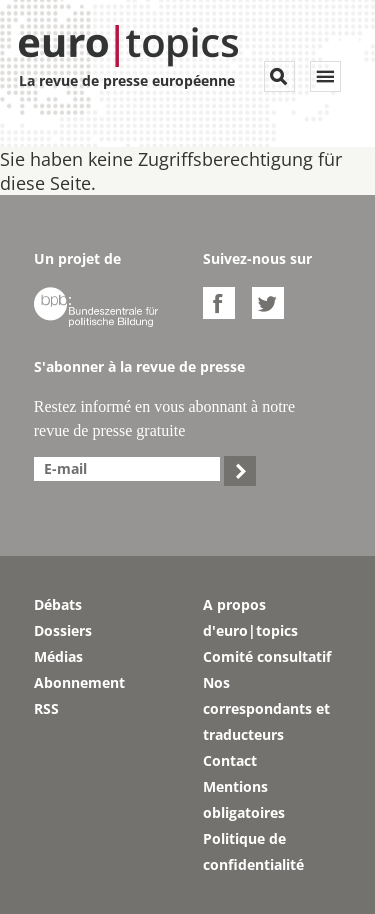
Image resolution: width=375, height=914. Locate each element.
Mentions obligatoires (244, 799)
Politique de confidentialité (253, 851)
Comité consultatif (267, 656)
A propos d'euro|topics (250, 617)
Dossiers (63, 630)
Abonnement (79, 682)
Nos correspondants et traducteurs (266, 708)
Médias (58, 656)
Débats (58, 604)
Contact (230, 760)
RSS (46, 708)
